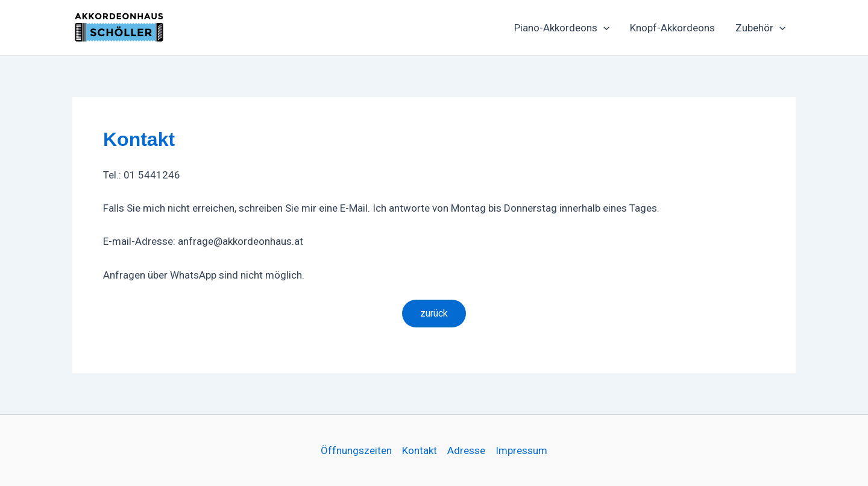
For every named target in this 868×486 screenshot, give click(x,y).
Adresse (466, 450)
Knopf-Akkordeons (672, 28)
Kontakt (420, 450)
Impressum (521, 450)
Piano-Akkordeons (562, 28)
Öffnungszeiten (356, 450)
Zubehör (760, 28)
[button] (603, 28)
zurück (434, 313)
